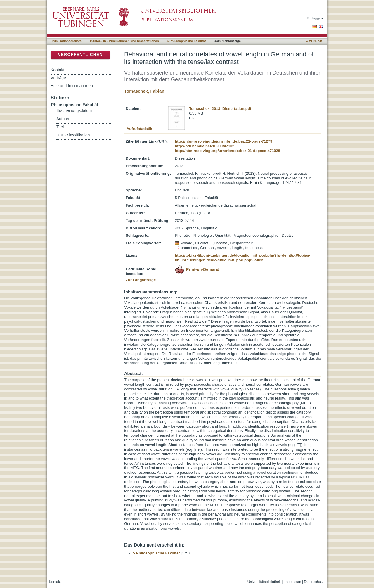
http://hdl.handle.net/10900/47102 (205, 146)
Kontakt (57, 70)
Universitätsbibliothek (264, 582)
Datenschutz (314, 582)
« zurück (314, 41)
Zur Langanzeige (141, 280)
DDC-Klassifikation (73, 135)
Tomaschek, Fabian (144, 91)
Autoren (63, 119)
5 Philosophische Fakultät (186, 41)
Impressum (292, 582)
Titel (60, 127)
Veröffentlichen (80, 55)
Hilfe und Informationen (72, 86)
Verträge (58, 78)
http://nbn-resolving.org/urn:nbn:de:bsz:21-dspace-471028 (227, 151)
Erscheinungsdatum (74, 111)
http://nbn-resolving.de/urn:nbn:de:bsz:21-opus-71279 (224, 141)
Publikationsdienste (67, 41)
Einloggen (315, 18)
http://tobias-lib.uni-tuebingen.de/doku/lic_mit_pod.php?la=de (231, 255)
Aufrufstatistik (139, 129)
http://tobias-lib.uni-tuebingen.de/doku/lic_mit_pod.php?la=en (243, 258)
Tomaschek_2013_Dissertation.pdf (220, 109)
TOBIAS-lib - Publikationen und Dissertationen (124, 41)
